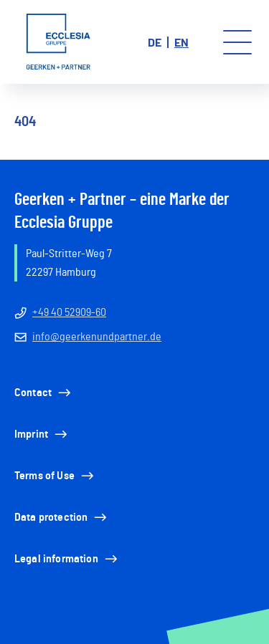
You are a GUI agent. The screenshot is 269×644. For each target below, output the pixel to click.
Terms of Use (55, 476)
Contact (44, 393)
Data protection (62, 517)
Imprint (42, 434)
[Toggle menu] (237, 42)
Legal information (67, 559)
